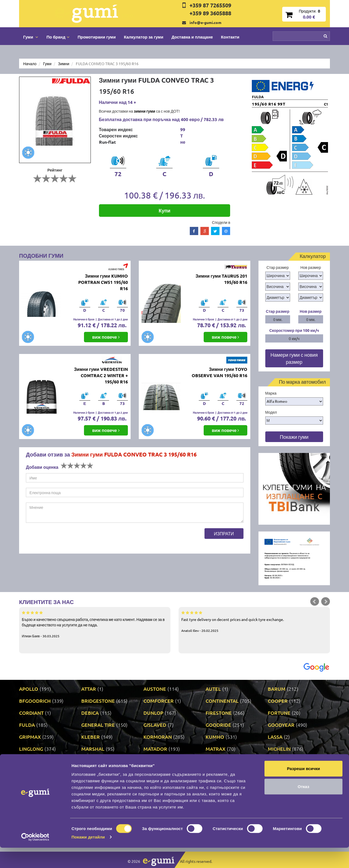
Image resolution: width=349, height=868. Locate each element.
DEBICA (90, 713)
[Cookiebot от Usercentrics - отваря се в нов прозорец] (35, 857)
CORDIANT (31, 713)
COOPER (278, 701)
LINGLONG (31, 749)
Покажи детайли (88, 857)
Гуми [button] (31, 37)
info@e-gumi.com (205, 22)
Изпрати (224, 533)
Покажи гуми (294, 437)
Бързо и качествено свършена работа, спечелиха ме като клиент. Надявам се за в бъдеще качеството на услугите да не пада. (95, 624)
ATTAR (89, 689)
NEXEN (152, 761)
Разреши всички (303, 789)
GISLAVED (155, 725)
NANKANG (93, 761)
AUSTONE (155, 689)
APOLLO (29, 689)
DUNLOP (153, 713)
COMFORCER (159, 701)
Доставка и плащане (192, 37)
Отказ (304, 807)
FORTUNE (279, 713)
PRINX (88, 773)
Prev (315, 602)
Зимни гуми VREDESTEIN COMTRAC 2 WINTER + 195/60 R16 (101, 375)
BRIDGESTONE (98, 701)
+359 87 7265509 (210, 5)
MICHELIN (279, 749)
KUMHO (215, 737)
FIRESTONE (219, 713)
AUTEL (213, 689)
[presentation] (67, 539)
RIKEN (151, 773)
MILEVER (30, 761)
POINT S (28, 773)
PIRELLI (276, 761)
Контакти (230, 37)
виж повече (106, 337)
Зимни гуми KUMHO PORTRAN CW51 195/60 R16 (103, 282)
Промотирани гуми (97, 37)
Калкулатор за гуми (144, 37)
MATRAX (216, 749)
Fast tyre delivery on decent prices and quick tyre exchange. (254, 621)
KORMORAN (158, 737)
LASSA (275, 737)
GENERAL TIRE (98, 725)
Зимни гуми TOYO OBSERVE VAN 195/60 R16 (219, 372)
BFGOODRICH (35, 701)
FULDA (27, 725)
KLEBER (91, 737)
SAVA (274, 773)
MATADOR (155, 749)
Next (326, 602)
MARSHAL (93, 749)
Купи (165, 210)
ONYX (212, 761)
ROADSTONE (220, 773)
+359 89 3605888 (210, 13)
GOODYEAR (281, 725)
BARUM (277, 689)
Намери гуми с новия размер (294, 358)
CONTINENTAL (222, 701)
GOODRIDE (218, 725)
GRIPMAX (30, 737)
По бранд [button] (58, 37)
